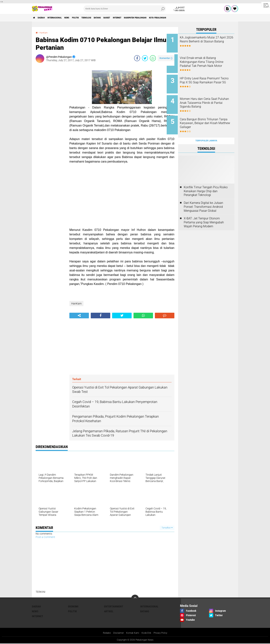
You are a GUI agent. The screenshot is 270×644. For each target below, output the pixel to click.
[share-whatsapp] (153, 58)
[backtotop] (135, 598)
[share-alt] (79, 316)
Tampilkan (167, 528)
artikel (109, 611)
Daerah (45, 18)
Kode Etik (148, 633)
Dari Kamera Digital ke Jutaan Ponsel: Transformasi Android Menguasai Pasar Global (203, 198)
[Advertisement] (51, 122)
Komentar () (166, 58)
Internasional (63, 18)
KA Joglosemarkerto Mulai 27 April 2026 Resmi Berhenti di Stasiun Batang (211, 41)
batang (122, 18)
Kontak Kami (132, 633)
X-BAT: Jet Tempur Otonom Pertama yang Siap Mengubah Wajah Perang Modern (204, 213)
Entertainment (114, 606)
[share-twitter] (145, 58)
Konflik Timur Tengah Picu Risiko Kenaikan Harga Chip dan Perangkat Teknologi (206, 182)
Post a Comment (45, 537)
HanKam (45, 32)
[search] (125, 9)
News (80, 18)
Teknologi (107, 18)
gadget (135, 18)
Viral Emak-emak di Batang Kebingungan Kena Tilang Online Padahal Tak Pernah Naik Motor (209, 62)
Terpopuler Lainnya (206, 132)
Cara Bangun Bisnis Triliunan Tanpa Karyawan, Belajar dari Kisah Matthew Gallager (211, 117)
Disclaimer (116, 633)
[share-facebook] (137, 58)
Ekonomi (73, 606)
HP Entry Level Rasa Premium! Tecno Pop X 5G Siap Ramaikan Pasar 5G (211, 79)
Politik (92, 18)
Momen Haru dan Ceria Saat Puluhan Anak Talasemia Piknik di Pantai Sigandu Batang (210, 100)
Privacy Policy (163, 633)
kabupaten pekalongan (173, 18)
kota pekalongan (203, 18)
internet (149, 18)
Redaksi (103, 633)
